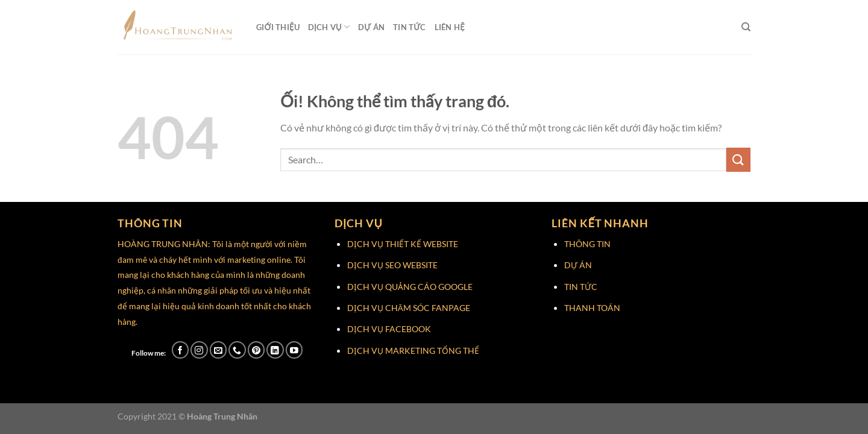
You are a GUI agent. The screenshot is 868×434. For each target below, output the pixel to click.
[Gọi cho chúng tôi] (237, 350)
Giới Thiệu (278, 27)
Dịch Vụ (329, 27)
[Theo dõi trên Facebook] (181, 350)
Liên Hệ (450, 27)
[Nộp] (738, 159)
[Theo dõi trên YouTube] (294, 350)
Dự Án (371, 27)
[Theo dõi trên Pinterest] (256, 350)
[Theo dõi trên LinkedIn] (275, 350)
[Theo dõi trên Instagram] (199, 350)
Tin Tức (410, 27)
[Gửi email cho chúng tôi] (219, 350)
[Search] (746, 27)
